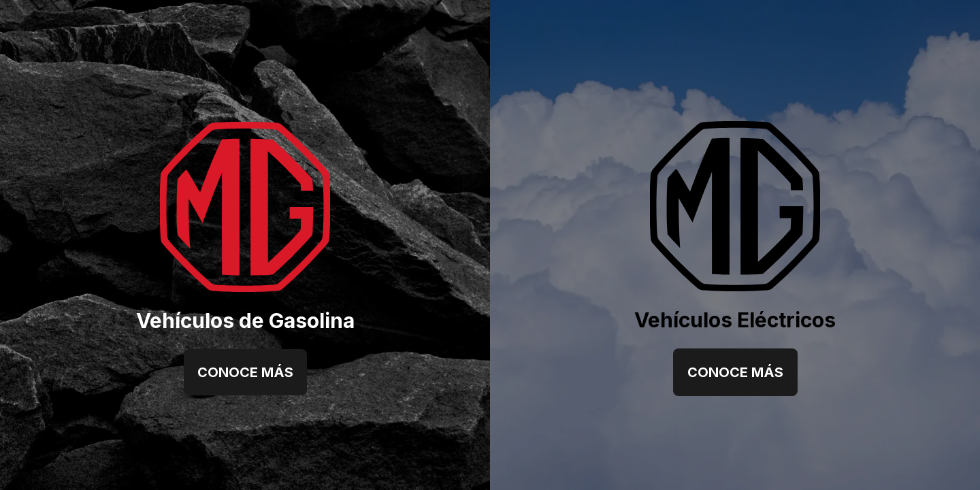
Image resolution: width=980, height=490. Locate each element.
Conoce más (245, 372)
